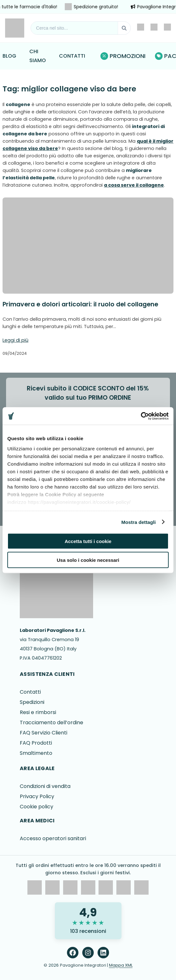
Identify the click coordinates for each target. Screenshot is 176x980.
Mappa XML (121, 965)
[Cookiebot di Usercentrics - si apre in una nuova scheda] (141, 416)
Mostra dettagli (138, 522)
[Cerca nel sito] (74, 28)
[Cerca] (124, 28)
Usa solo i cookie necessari (88, 560)
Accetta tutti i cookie (88, 541)
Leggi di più (15, 340)
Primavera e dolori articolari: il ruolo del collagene (80, 304)
